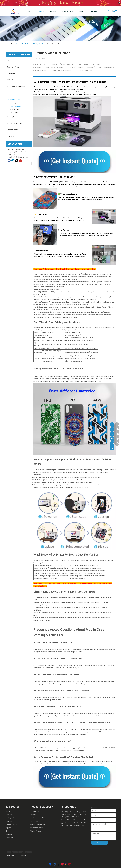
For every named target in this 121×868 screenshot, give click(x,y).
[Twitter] (17, 160)
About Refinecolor (65, 10)
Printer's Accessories (14, 123)
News (7, 830)
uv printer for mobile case (66, 67)
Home (28, 10)
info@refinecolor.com (20, 156)
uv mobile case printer (92, 63)
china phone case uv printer (71, 63)
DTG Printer (11, 79)
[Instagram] (66, 863)
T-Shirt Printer (14, 109)
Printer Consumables (15, 92)
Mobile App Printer (14, 99)
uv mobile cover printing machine (46, 63)
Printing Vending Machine (16, 86)
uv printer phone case (86, 67)
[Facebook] (9, 160)
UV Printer (11, 60)
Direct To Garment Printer (39, 817)
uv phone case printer (42, 70)
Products (38, 10)
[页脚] (61, 858)
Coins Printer (13, 112)
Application (50, 10)
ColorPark (11, 855)
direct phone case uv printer (63, 70)
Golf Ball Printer (14, 103)
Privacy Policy (10, 837)
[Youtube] (21, 160)
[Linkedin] (13, 160)
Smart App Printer (13, 66)
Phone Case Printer (15, 106)
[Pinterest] (70, 863)
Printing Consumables (15, 116)
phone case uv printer (105, 67)
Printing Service (13, 129)
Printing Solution (11, 817)
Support (79, 10)
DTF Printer (11, 73)
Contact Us (91, 10)
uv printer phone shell (84, 70)
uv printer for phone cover (44, 67)
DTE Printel (11, 136)
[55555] (60, 28)
